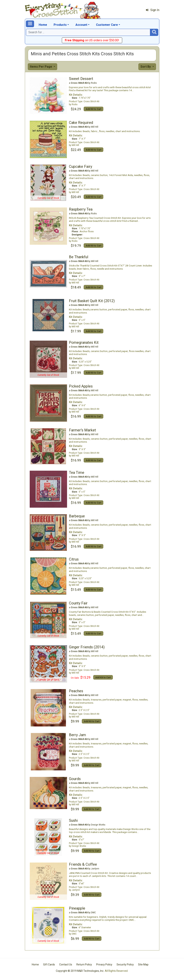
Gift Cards (49, 964)
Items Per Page (41, 67)
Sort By (146, 67)
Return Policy (84, 964)
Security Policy (125, 964)
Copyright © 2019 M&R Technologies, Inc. (80, 971)
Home (43, 25)
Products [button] (60, 25)
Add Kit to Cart (93, 109)
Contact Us (66, 964)
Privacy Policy (104, 964)
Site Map (143, 964)
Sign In (153, 10)
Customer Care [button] (107, 25)
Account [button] (81, 25)
